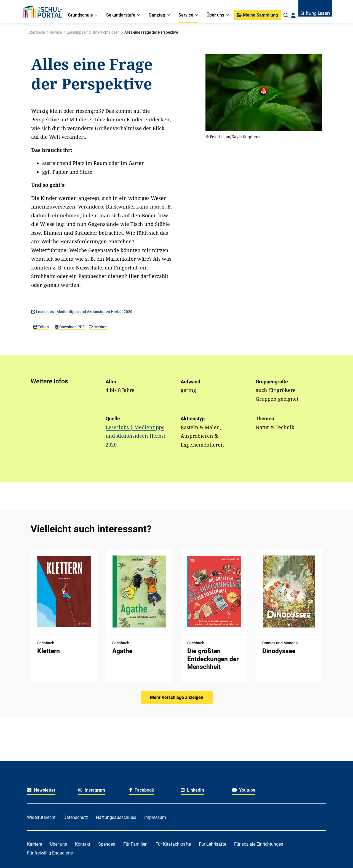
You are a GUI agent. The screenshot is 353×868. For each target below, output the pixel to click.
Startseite (37, 32)
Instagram (92, 790)
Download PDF (70, 327)
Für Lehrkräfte (212, 844)
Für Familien (135, 844)
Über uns (58, 844)
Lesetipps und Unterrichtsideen (93, 32)
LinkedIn (192, 790)
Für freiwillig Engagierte (50, 853)
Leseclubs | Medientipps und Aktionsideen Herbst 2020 (82, 312)
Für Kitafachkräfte (173, 844)
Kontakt (83, 844)
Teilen (41, 327)
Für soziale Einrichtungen (259, 844)
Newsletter (41, 790)
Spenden (107, 844)
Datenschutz (76, 817)
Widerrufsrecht (41, 817)
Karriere (34, 844)
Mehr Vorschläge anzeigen (177, 697)
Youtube (244, 790)
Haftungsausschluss (116, 817)
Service (56, 32)
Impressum (155, 817)
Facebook (142, 790)
